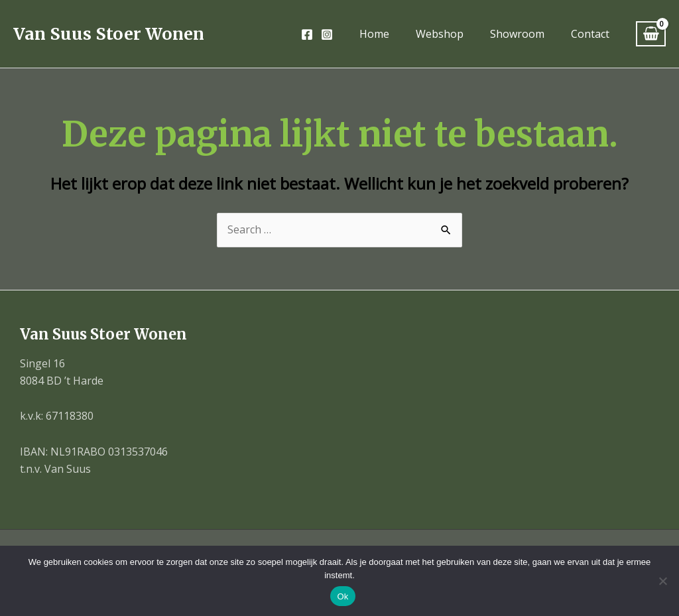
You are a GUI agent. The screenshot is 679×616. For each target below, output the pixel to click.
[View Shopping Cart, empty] (651, 34)
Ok (342, 596)
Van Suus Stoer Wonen (109, 34)
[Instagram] (327, 34)
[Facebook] (307, 34)
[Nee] (662, 581)
